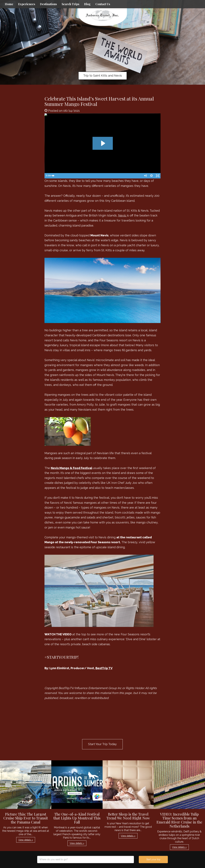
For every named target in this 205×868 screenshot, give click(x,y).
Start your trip (153, 859)
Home (9, 4)
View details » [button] (26, 840)
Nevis (122, 215)
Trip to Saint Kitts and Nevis (103, 76)
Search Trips (70, 4)
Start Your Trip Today (102, 744)
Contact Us (103, 4)
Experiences (27, 4)
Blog (87, 4)
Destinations (48, 4)
